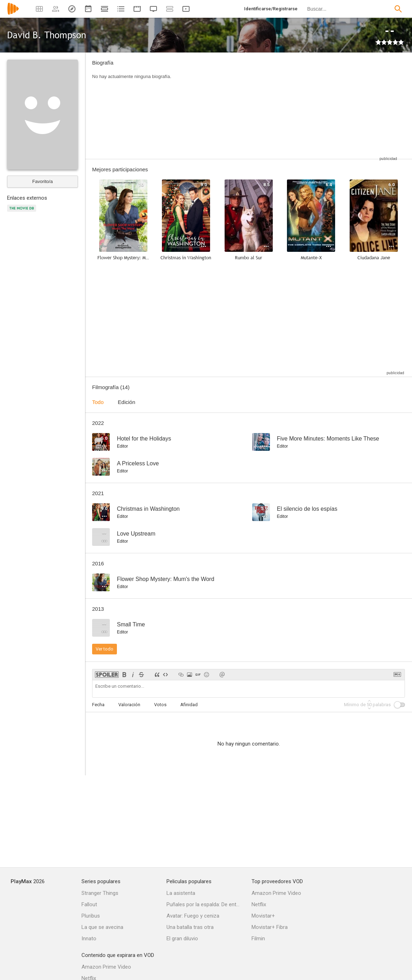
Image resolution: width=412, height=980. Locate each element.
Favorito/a (43, 181)
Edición (127, 402)
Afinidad (189, 705)
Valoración (129, 705)
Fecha (98, 705)
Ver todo (105, 649)
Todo (98, 402)
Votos (160, 705)
